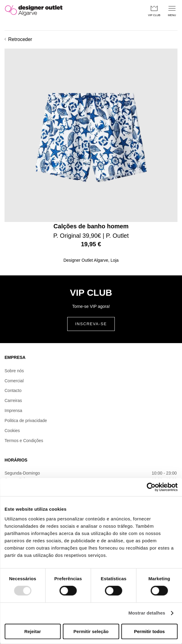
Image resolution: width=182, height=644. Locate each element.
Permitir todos (149, 631)
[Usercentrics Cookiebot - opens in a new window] (151, 487)
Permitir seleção (91, 631)
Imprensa (13, 411)
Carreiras (13, 400)
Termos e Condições (24, 441)
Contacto (13, 390)
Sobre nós (14, 371)
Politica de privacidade (26, 421)
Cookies (12, 431)
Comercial (14, 381)
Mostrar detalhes (147, 613)
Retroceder (18, 39)
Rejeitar (33, 631)
